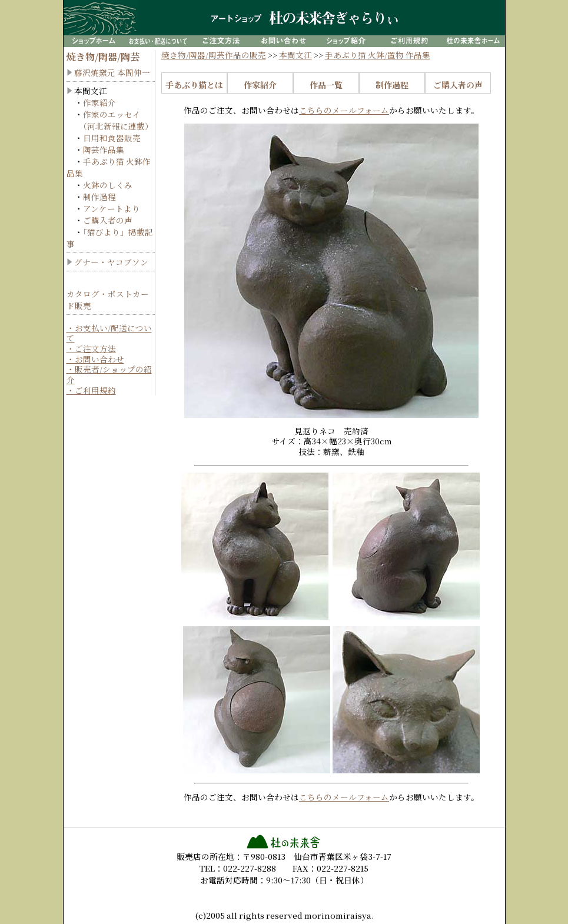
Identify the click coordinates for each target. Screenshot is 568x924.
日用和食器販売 (112, 138)
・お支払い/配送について (109, 333)
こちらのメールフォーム (344, 110)
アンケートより (112, 208)
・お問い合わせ (95, 359)
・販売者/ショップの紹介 (109, 374)
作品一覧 (326, 85)
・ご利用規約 (91, 390)
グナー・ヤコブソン (111, 262)
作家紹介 (99, 102)
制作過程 (99, 197)
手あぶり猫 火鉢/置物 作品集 (378, 55)
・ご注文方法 (91, 348)
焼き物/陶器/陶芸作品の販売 (214, 55)
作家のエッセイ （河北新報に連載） (110, 120)
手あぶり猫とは (194, 85)
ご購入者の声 (108, 220)
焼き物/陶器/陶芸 (103, 57)
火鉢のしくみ (108, 185)
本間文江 (295, 55)
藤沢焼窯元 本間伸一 (112, 72)
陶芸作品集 (104, 149)
